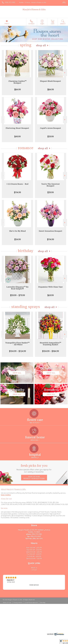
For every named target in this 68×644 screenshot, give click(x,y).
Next (65, 73)
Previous (3, 73)
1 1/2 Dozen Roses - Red (18, 184)
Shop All (41, 45)
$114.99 (17, 192)
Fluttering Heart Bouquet (17, 128)
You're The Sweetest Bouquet (51, 185)
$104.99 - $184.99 (51, 351)
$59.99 (51, 136)
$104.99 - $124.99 (18, 351)
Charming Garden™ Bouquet (18, 82)
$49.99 (17, 136)
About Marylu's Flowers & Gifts (13, 489)
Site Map (43, 602)
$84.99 (18, 89)
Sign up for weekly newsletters (34, 478)
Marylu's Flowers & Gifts (34, 10)
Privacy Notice (18, 602)
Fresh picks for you (34, 468)
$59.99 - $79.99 (18, 295)
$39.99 (51, 192)
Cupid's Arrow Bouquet (51, 128)
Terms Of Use (7, 602)
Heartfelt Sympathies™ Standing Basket (51, 344)
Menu (7, 23)
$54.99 (18, 239)
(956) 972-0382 (10, 2)
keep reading (6, 495)
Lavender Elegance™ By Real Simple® (17, 288)
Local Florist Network (31, 602)
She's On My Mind (18, 231)
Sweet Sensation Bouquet (51, 231)
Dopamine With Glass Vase (51, 287)
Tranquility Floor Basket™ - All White (18, 344)
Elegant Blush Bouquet (51, 81)
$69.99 (51, 295)
